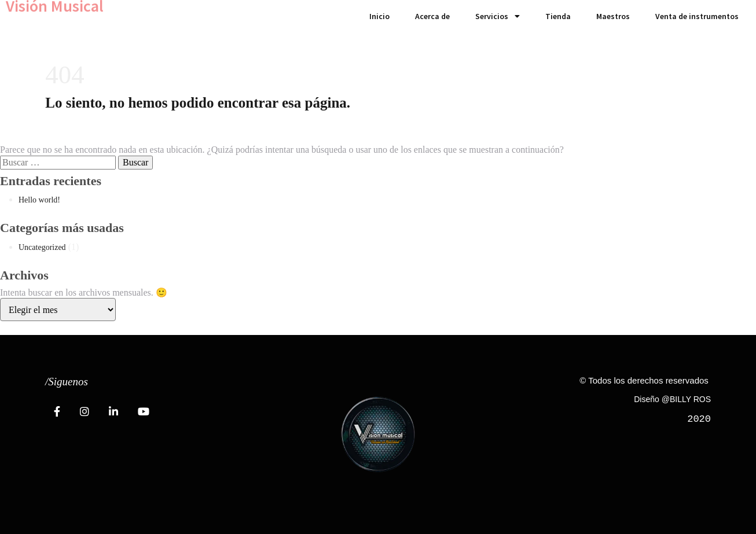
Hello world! (39, 200)
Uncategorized (42, 247)
